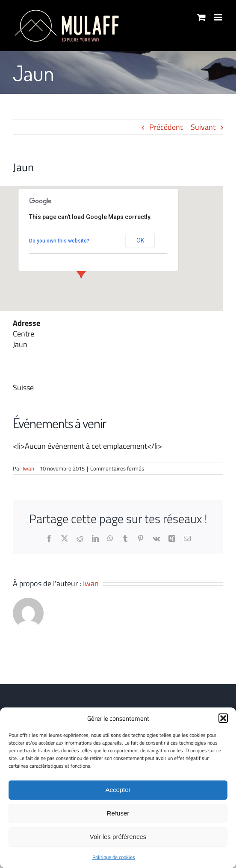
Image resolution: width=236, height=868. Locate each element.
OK (140, 240)
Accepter (118, 790)
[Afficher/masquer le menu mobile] (219, 17)
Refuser (118, 813)
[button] (223, 718)
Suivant (203, 127)
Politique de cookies (114, 857)
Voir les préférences (118, 837)
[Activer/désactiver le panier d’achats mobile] (201, 17)
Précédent (166, 127)
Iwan (28, 468)
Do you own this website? (59, 241)
